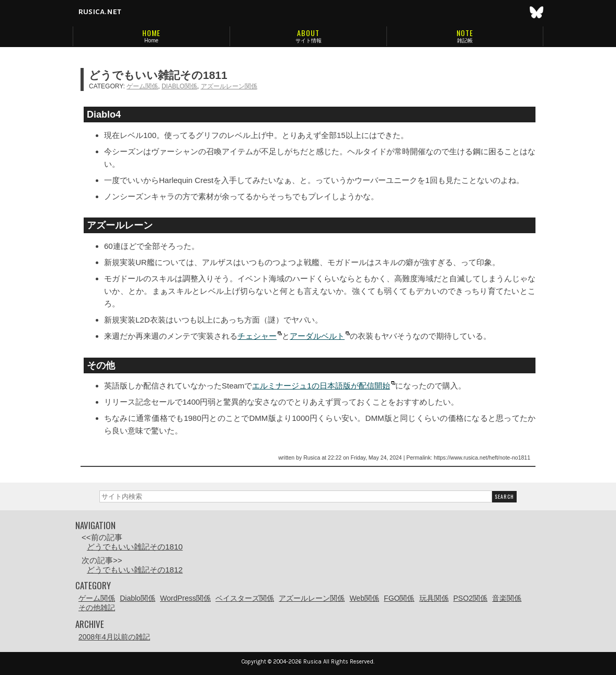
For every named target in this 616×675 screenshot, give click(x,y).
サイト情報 (309, 41)
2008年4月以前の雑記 (114, 637)
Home (151, 41)
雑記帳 (465, 41)
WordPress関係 (185, 598)
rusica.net (100, 12)
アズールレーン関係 (229, 86)
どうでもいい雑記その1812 (135, 570)
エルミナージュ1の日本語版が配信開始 (321, 386)
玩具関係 (434, 598)
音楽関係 (507, 598)
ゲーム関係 (142, 86)
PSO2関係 (470, 598)
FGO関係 (399, 598)
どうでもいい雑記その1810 (135, 547)
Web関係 (364, 598)
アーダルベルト (317, 336)
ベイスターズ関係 (245, 598)
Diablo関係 (179, 86)
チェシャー (257, 336)
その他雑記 (97, 608)
